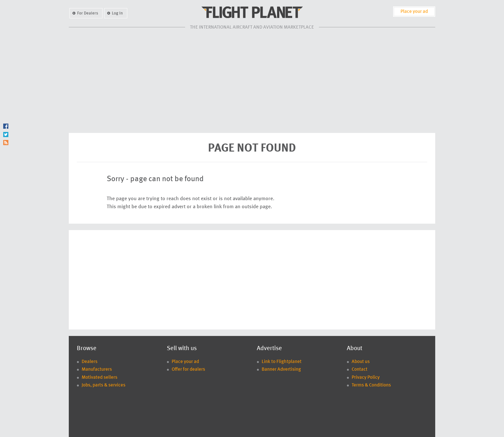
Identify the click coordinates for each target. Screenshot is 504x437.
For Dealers (88, 13)
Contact (360, 370)
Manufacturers (97, 370)
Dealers (90, 362)
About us (361, 362)
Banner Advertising (281, 370)
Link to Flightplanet (282, 362)
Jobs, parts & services (104, 385)
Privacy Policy (366, 378)
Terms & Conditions (371, 385)
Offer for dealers (188, 370)
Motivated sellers (99, 378)
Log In (117, 13)
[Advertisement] (252, 81)
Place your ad (414, 12)
